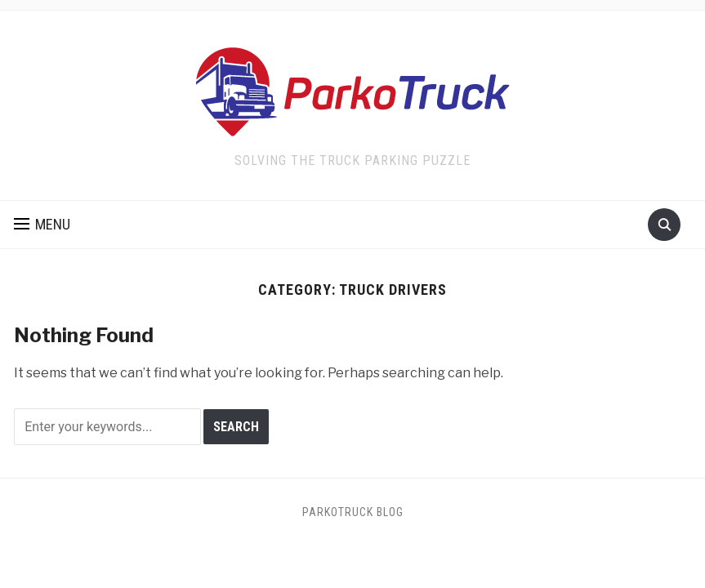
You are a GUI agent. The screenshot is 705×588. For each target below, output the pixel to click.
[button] (42, 225)
